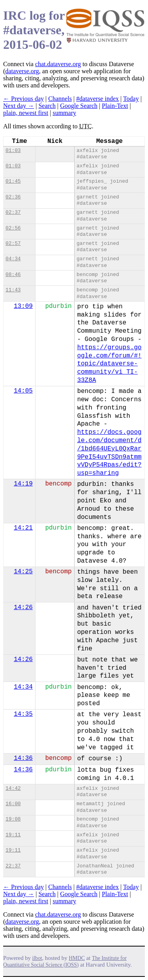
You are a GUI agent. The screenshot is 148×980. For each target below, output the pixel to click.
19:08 (13, 819)
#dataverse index (97, 99)
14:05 (23, 391)
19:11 (13, 835)
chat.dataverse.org (58, 64)
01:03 (13, 151)
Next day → (19, 106)
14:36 (23, 758)
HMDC (77, 958)
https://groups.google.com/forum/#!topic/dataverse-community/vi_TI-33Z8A (109, 364)
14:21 (23, 528)
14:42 (13, 788)
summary (64, 113)
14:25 (23, 572)
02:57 (13, 244)
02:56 (13, 228)
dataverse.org (22, 71)
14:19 (23, 484)
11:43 (13, 290)
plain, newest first (26, 113)
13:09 (23, 306)
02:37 (13, 212)
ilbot (37, 958)
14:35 (23, 714)
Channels (60, 99)
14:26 (23, 608)
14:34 (23, 687)
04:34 (13, 259)
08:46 (13, 275)
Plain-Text (115, 106)
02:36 (13, 197)
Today (131, 99)
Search (47, 106)
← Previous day (23, 99)
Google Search (79, 106)
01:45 (13, 181)
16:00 (13, 804)
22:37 (13, 866)
